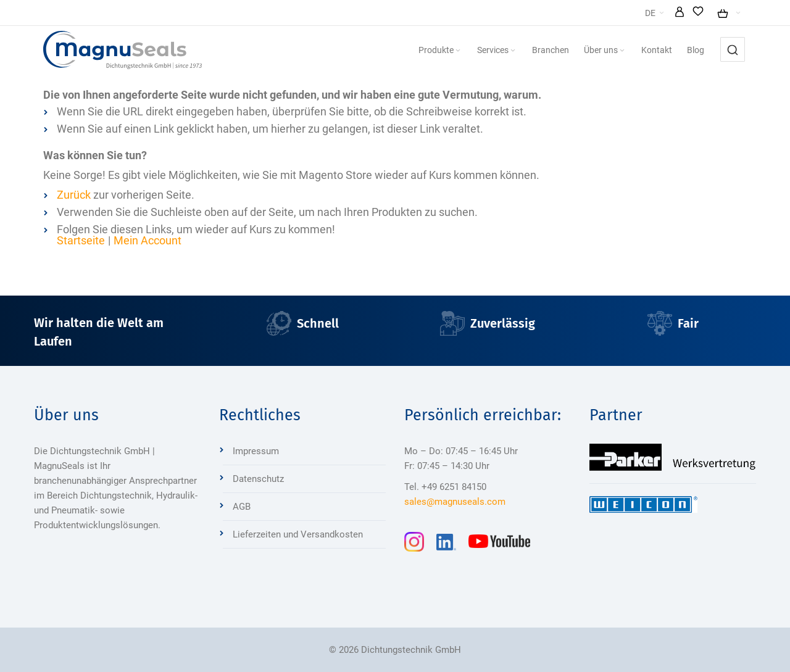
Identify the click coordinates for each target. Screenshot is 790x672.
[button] (680, 13)
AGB (242, 507)
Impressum (256, 451)
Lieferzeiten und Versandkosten (298, 534)
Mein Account (148, 240)
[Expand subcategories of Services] (513, 51)
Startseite (81, 240)
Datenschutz (258, 479)
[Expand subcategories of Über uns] (622, 51)
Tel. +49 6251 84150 (445, 487)
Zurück (74, 195)
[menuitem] (440, 50)
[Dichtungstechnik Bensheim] (123, 50)
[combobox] (733, 49)
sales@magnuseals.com (455, 502)
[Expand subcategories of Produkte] (458, 51)
